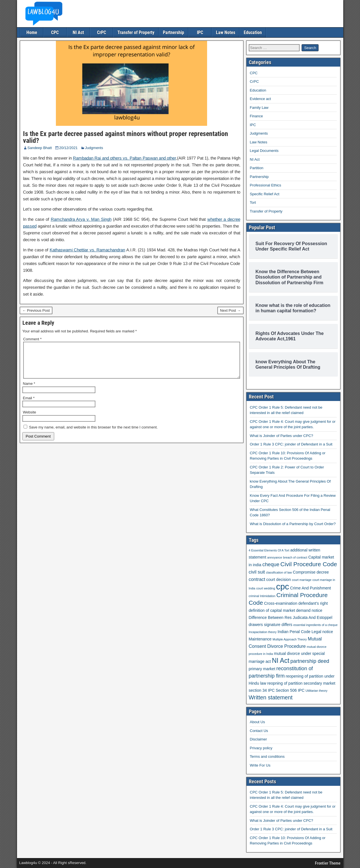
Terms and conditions (267, 756)
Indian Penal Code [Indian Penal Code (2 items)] (294, 632)
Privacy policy (261, 748)
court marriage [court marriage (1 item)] (302, 580)
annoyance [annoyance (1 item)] (275, 557)
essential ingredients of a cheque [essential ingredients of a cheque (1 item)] (315, 625)
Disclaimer (259, 739)
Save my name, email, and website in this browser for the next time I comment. (93, 434)
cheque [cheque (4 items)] (271, 564)
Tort (253, 202)
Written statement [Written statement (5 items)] (271, 697)
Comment (32, 339)
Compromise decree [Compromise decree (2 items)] (311, 572)
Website (30, 419)
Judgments (94, 148)
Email (29, 405)
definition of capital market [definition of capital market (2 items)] (272, 610)
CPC (55, 32)
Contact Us (259, 731)
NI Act (78, 32)
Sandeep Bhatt (40, 148)
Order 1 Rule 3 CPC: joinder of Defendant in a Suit (291, 444)
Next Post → (230, 310)
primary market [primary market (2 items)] (262, 669)
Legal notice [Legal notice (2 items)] (322, 632)
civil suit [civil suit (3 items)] (257, 572)
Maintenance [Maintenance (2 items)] (260, 639)
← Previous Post (36, 310)
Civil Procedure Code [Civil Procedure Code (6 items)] (309, 564)
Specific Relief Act (265, 194)
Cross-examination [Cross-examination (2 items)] (281, 603)
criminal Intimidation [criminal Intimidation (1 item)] (262, 596)
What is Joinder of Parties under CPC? (282, 436)
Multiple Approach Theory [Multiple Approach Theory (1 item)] (290, 639)
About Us (257, 722)
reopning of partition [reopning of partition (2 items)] (285, 683)
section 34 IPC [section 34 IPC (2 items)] (262, 690)
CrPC (102, 32)
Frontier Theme (328, 863)
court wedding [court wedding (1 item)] (266, 588)
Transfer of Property (136, 32)
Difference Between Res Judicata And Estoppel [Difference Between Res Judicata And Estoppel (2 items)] (291, 617)
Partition (257, 168)
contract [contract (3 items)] (257, 579)
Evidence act (260, 99)
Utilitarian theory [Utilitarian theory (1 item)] (316, 691)
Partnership (173, 32)
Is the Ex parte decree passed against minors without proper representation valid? (126, 137)
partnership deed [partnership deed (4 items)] (310, 661)
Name (29, 390)
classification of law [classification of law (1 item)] (279, 572)
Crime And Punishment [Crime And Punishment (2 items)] (310, 588)
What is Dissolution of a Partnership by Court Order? (293, 524)
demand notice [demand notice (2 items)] (309, 610)
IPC (200, 32)
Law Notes (226, 32)
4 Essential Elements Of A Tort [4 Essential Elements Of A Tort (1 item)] (269, 550)
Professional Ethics (266, 185)
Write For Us (260, 765)
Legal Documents (264, 151)
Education (253, 32)
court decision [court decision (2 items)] (278, 580)
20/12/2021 (69, 148)
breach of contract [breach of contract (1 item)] (295, 557)
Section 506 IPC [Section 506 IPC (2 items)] (290, 690)
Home (32, 32)
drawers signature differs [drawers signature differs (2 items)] (271, 625)
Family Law (259, 108)
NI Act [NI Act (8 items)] (280, 661)
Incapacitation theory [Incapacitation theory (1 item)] (263, 632)
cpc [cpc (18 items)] (283, 586)
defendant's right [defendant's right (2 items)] (313, 603)
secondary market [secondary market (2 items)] (319, 683)
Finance (256, 116)
